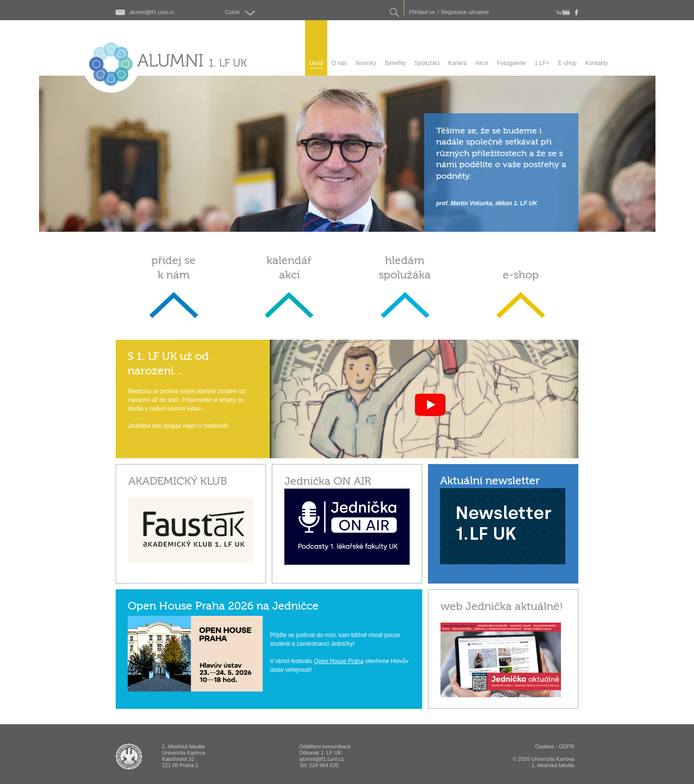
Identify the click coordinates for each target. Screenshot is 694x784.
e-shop (521, 275)
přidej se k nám (173, 268)
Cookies (545, 746)
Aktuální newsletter (490, 481)
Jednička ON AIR (328, 481)
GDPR (567, 746)
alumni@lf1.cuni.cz (152, 12)
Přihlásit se (422, 12)
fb (577, 13)
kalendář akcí (289, 268)
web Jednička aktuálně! (502, 606)
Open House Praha (339, 661)
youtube (563, 13)
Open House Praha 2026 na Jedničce (223, 606)
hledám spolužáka (405, 268)
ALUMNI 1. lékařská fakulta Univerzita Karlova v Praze (129, 757)
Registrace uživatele (465, 12)
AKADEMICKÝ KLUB (178, 481)
